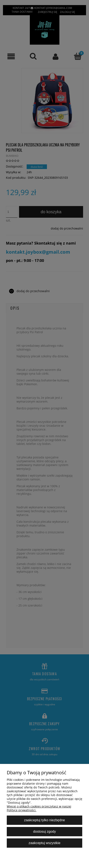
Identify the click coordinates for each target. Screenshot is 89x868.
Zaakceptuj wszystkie (44, 843)
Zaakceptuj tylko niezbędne (44, 820)
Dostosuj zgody (44, 831)
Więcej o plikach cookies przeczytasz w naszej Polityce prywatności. (39, 808)
